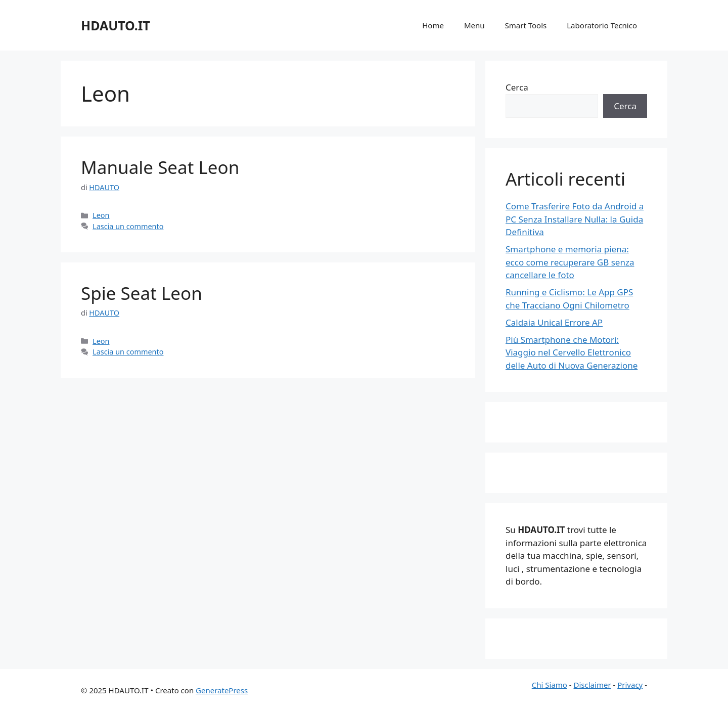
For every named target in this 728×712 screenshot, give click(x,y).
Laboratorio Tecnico (602, 25)
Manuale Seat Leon (160, 167)
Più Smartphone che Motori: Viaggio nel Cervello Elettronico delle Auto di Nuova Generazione (572, 352)
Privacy (630, 685)
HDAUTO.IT (116, 25)
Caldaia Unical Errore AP (554, 322)
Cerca (517, 87)
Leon (101, 215)
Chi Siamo (550, 685)
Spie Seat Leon (142, 293)
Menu (474, 25)
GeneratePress (222, 690)
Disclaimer (593, 685)
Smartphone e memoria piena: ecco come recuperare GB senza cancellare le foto (570, 262)
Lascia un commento (128, 226)
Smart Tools (526, 25)
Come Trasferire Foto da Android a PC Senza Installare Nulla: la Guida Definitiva (575, 219)
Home (433, 25)
